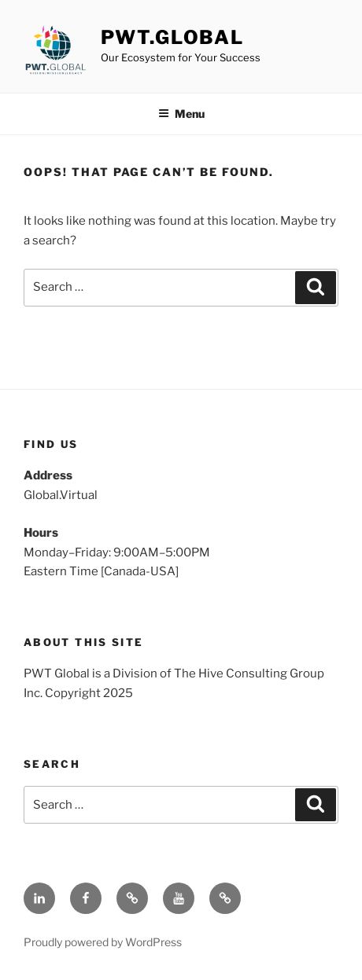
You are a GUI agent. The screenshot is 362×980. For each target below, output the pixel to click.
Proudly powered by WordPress (103, 942)
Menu (181, 114)
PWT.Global (172, 37)
